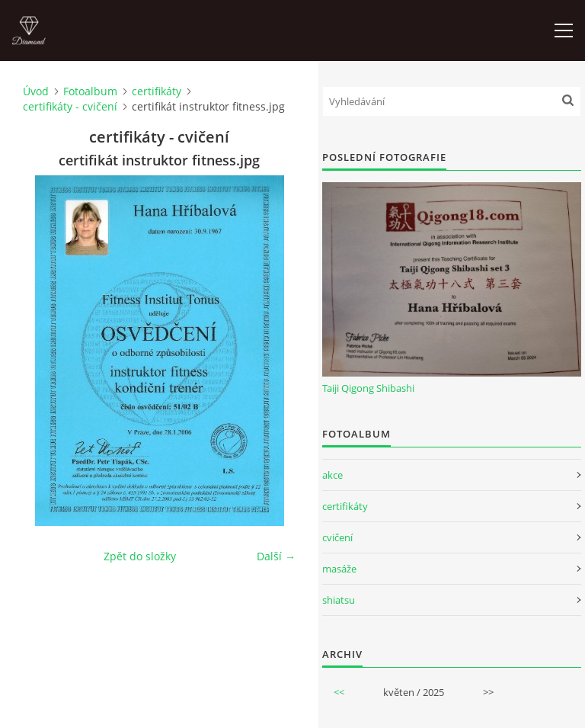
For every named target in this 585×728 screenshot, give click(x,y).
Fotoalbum (90, 91)
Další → (276, 556)
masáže (339, 569)
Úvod (36, 91)
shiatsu (339, 600)
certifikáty (157, 91)
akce (332, 475)
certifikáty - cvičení (70, 106)
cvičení (337, 537)
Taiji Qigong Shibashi (368, 388)
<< (339, 692)
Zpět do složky (140, 556)
